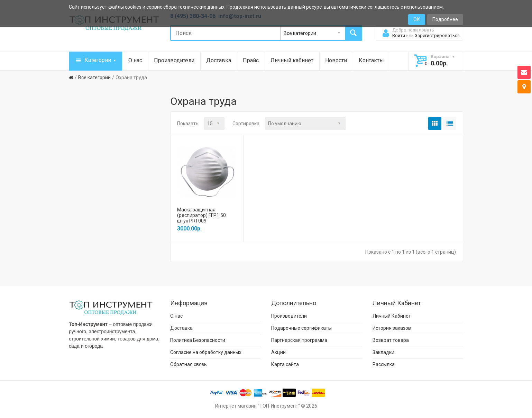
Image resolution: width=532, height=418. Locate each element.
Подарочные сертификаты (301, 328)
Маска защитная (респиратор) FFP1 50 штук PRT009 (201, 215)
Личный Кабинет (392, 316)
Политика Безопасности (198, 340)
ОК (417, 19)
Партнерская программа (299, 340)
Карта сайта (285, 364)
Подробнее (445, 19)
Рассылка (384, 364)
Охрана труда (131, 78)
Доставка (219, 60)
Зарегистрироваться (437, 35)
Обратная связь (189, 364)
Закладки (383, 352)
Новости (336, 60)
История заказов (392, 328)
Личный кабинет (292, 60)
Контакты (371, 60)
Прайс (251, 60)
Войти (399, 35)
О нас (135, 60)
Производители (174, 60)
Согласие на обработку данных (206, 352)
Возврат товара (391, 340)
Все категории (94, 78)
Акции (278, 352)
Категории (96, 61)
